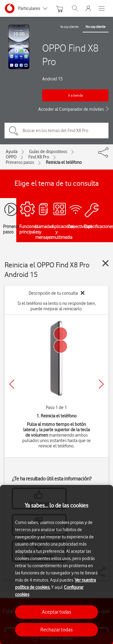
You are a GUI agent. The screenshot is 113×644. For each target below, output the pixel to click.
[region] (56, 564)
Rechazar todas (56, 630)
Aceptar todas (56, 612)
